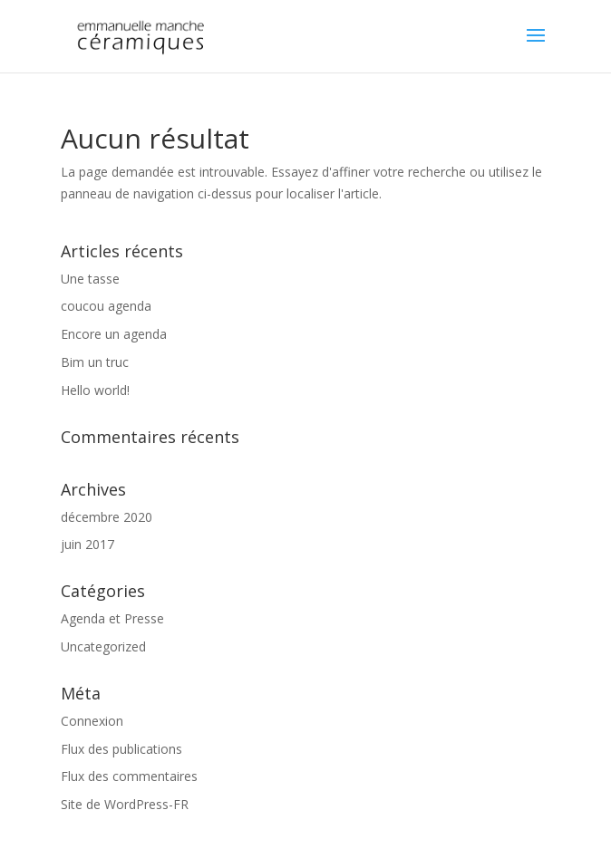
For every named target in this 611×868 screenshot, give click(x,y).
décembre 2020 (107, 517)
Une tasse (90, 279)
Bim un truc (95, 362)
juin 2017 (87, 544)
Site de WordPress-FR (125, 804)
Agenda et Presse (112, 618)
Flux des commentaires (129, 776)
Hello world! (95, 390)
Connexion (92, 721)
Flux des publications (121, 749)
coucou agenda (106, 306)
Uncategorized (103, 646)
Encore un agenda (114, 334)
